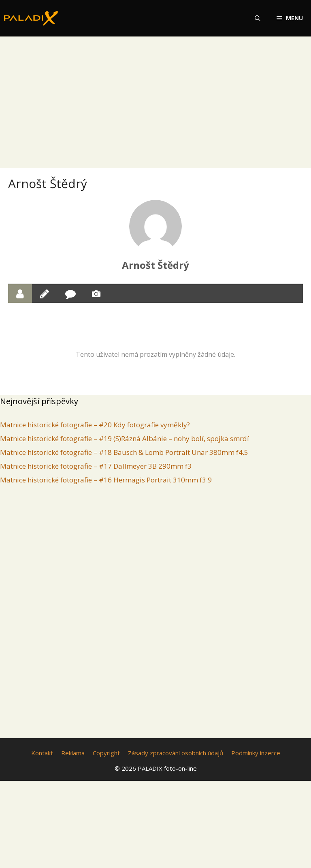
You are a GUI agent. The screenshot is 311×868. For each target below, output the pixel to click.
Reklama (73, 753)
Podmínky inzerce (256, 753)
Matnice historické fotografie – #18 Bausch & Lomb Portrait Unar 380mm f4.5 (124, 452)
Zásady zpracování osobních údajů (176, 753)
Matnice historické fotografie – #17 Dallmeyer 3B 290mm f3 (96, 466)
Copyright (106, 753)
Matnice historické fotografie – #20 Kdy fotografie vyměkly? (95, 425)
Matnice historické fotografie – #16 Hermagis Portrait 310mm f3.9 (106, 480)
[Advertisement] (155, 96)
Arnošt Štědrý (155, 265)
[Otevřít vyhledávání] (258, 18)
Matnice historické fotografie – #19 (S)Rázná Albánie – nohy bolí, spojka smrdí (125, 438)
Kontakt (42, 753)
